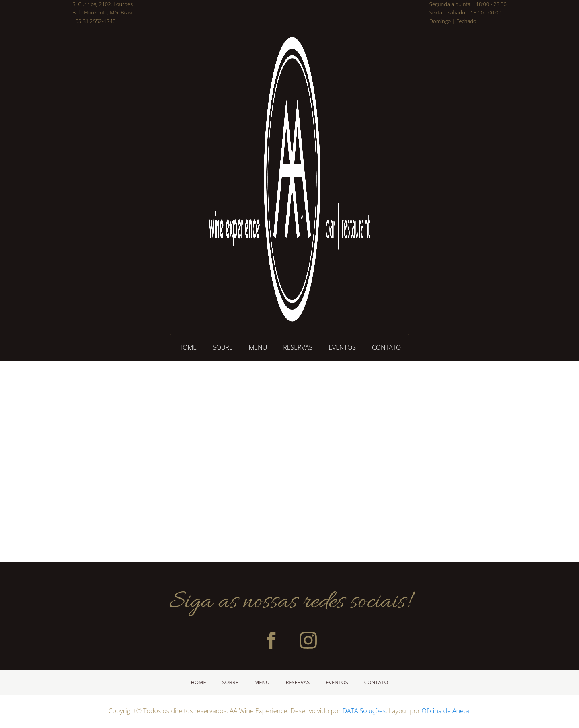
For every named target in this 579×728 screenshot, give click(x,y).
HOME (187, 347)
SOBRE (223, 347)
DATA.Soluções (364, 711)
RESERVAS (298, 347)
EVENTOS (342, 347)
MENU (258, 347)
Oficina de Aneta (446, 711)
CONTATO (386, 347)
